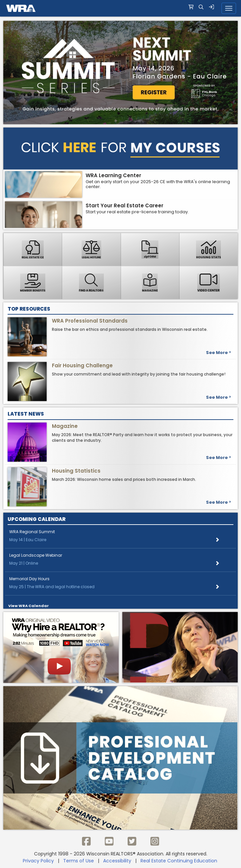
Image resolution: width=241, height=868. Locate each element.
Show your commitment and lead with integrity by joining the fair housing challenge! (139, 374)
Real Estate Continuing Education (180, 861)
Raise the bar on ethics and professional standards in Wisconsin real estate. (130, 329)
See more (218, 353)
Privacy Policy (38, 861)
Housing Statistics (76, 471)
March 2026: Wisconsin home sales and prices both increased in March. (124, 479)
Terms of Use (79, 861)
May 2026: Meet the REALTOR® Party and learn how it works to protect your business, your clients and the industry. (142, 437)
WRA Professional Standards (90, 321)
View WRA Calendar (29, 606)
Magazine (65, 426)
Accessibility (117, 861)
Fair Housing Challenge (82, 365)
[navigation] (120, 8)
